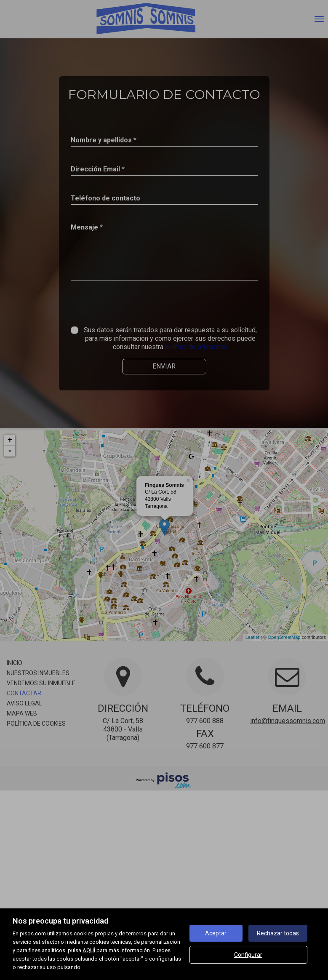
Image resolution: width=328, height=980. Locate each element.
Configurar (248, 955)
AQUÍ (89, 950)
